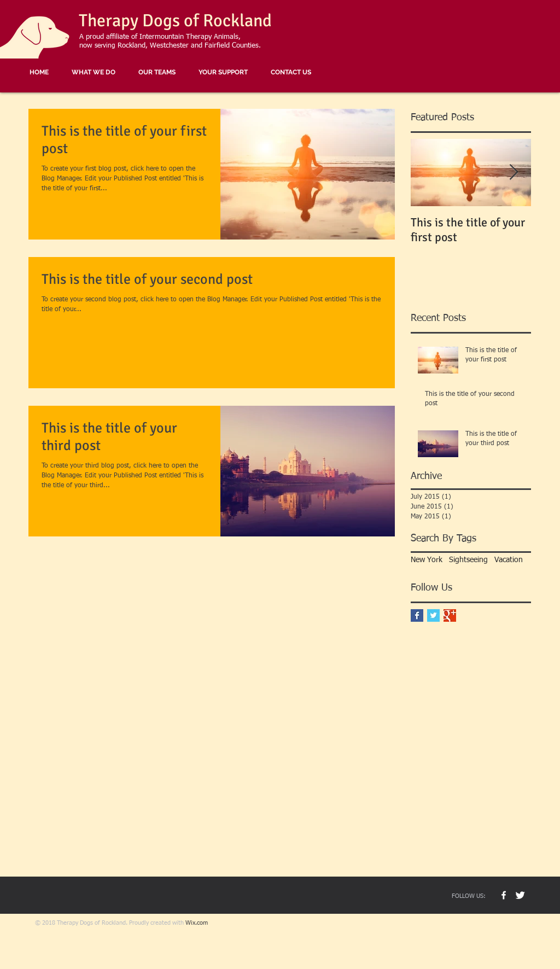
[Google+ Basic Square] (450, 615)
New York (427, 560)
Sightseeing (468, 560)
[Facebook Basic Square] (417, 615)
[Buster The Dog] (520, 895)
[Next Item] (514, 173)
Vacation (509, 560)
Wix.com (197, 923)
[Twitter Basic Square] (433, 615)
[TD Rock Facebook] (504, 895)
